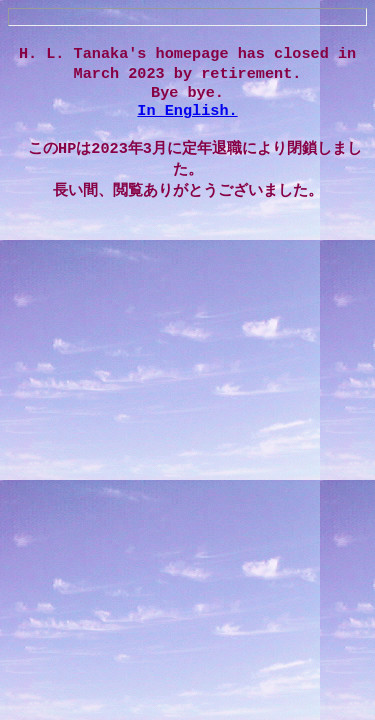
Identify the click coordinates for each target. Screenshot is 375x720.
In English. (187, 117)
